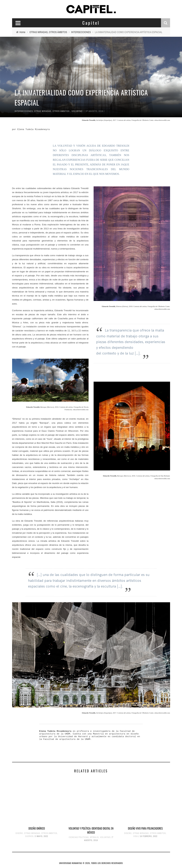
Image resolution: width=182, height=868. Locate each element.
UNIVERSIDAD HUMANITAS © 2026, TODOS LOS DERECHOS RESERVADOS (91, 863)
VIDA (136, 836)
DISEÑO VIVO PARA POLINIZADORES (145, 828)
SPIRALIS (94, 837)
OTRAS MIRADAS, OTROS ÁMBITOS (52, 111)
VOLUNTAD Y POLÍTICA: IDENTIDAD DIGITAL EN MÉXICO (91, 830)
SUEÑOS (29, 836)
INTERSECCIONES (24, 111)
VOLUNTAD (77, 111)
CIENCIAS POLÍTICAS (79, 837)
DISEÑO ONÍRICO (37, 828)
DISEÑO (19, 833)
